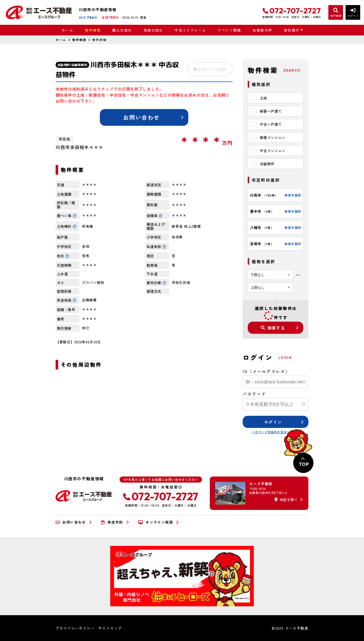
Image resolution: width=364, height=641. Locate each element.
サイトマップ (110, 628)
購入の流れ (122, 30)
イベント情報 (229, 30)
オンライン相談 (156, 522)
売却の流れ (153, 30)
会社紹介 (292, 30)
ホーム (67, 30)
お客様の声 (262, 30)
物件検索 (93, 30)
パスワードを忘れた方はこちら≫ (276, 432)
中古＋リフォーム (190, 30)
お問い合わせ (141, 117)
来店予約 (112, 522)
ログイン (273, 422)
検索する (273, 328)
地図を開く (286, 500)
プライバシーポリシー (75, 628)
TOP (304, 464)
